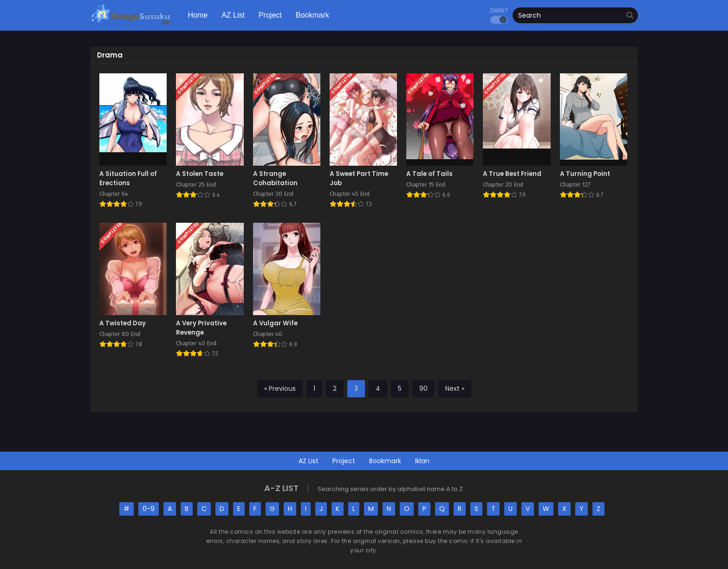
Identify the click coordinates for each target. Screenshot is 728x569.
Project (344, 461)
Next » (455, 388)
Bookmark (385, 461)
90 (423, 388)
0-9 (149, 509)
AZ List (309, 461)
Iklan (422, 461)
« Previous (280, 388)
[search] (630, 16)
